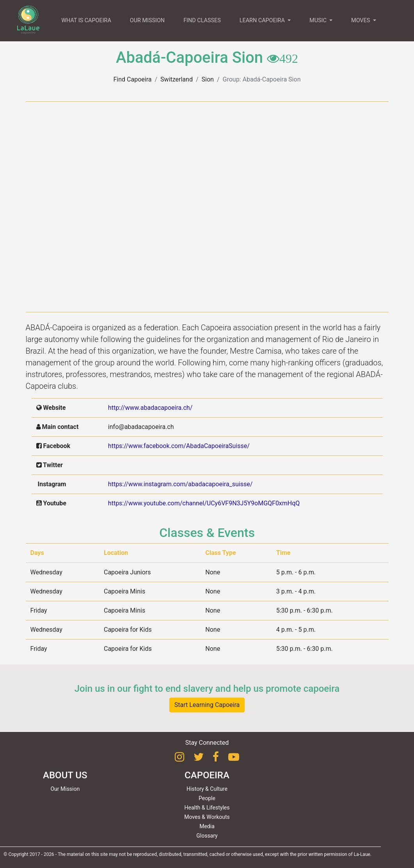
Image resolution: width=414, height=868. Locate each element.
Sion (208, 79)
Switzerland (177, 79)
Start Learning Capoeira (207, 705)
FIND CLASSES (202, 20)
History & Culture (207, 789)
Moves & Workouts (207, 817)
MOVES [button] (361, 20)
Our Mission (65, 789)
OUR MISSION (147, 20)
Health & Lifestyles (207, 808)
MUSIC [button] (319, 20)
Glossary (207, 836)
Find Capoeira (133, 79)
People (207, 798)
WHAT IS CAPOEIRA (86, 20)
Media (207, 826)
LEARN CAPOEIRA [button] (263, 20)
